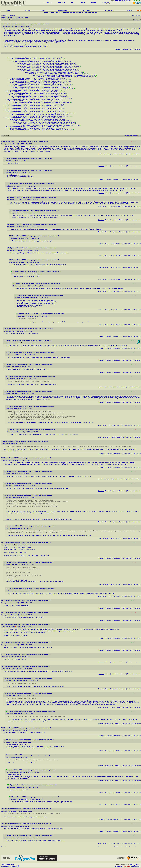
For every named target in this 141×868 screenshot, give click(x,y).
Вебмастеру (136, 866)
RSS (139, 136)
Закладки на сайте (8, 864)
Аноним (58, 62)
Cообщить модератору (134, 49)
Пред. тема (132, 847)
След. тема (138, 847)
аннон (57, 87)
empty (48, 90)
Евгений (62, 69)
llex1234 (50, 57)
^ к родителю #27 (115, 220)
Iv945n (57, 81)
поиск (43, 11)
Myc (53, 119)
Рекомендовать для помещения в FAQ (107, 847)
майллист (86, 11)
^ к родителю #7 (116, 360)
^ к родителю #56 (115, 793)
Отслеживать (137, 20)
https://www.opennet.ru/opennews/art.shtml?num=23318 (29, 46)
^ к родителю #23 (115, 689)
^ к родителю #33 (115, 843)
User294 (62, 63)
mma (53, 93)
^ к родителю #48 (115, 310)
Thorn (49, 107)
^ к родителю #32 (115, 244)
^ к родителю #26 (115, 751)
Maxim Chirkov (135, 864)
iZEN (49, 118)
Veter (49, 110)
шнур (53, 83)
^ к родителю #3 (116, 193)
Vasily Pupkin (64, 66)
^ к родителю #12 (115, 479)
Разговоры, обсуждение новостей (17, 18)
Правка (124, 49)
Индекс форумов (121, 847)
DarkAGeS (67, 125)
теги (108, 3)
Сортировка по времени (131, 136)
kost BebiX (55, 80)
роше (53, 60)
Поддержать (127, 866)
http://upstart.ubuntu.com (76, 34)
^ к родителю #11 (115, 387)
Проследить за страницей (10, 866)
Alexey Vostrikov (81, 75)
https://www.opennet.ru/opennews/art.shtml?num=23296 (23, 32)
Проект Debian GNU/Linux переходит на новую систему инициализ (25, 90)
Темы (127, 847)
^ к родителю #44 (115, 425)
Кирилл (54, 86)
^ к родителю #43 (115, 279)
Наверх (124, 154)
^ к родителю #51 (115, 437)
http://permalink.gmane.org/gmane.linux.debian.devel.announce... (65, 29)
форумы (10, 11)
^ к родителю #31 (115, 724)
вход (122, 1)
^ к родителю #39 (115, 766)
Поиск (104, 3)
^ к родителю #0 (116, 154)
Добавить (119, 866)
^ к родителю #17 (115, 206)
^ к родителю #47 (115, 291)
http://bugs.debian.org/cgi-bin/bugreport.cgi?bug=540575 (75, 422)
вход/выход (109, 11)
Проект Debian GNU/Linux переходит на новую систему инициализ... (26, 57)
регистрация (127, 1)
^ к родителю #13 (115, 584)
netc (49, 99)
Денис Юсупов (60, 122)
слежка (129, 11)
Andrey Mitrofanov (57, 113)
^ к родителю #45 (115, 596)
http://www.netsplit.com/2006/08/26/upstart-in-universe (54, 519)
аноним (58, 102)
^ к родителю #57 (115, 805)
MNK (53, 78)
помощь (28, 11)
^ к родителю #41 (115, 267)
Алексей (54, 95)
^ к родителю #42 (115, 538)
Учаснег (58, 98)
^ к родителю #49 (115, 324)
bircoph (50, 92)
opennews (14, 26)
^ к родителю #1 (116, 166)
